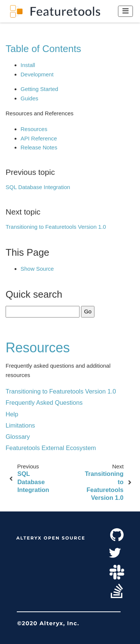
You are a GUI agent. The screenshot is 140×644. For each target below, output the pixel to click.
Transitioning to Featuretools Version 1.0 (56, 227)
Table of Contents (43, 49)
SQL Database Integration (38, 187)
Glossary (18, 437)
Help (12, 414)
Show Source (37, 269)
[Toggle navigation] (126, 11)
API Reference (39, 138)
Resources (34, 129)
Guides (29, 98)
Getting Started (39, 89)
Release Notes (39, 147)
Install (28, 65)
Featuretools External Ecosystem (51, 448)
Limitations (20, 425)
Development (37, 74)
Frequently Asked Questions (44, 402)
